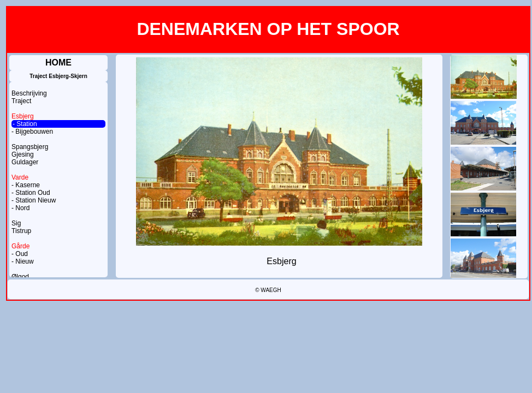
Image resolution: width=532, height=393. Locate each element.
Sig (16, 223)
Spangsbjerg (30, 147)
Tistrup (21, 231)
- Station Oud (31, 193)
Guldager (25, 162)
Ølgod (20, 277)
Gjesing (23, 154)
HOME (58, 62)
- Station (25, 124)
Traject (21, 101)
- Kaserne (26, 185)
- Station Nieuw (34, 200)
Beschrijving (29, 93)
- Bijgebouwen (32, 132)
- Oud (20, 254)
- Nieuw (23, 261)
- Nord (20, 208)
